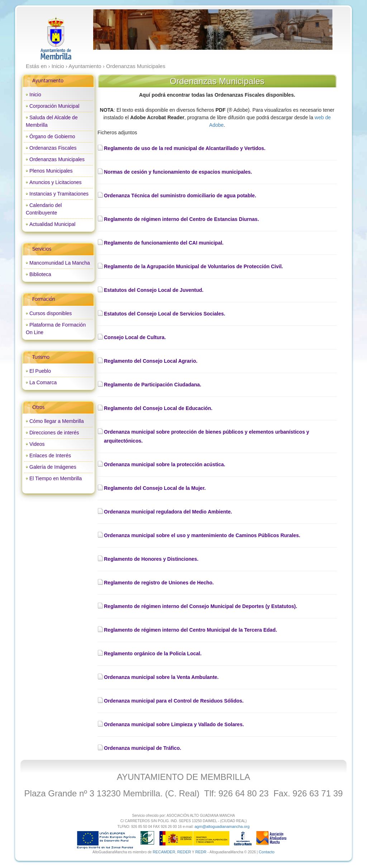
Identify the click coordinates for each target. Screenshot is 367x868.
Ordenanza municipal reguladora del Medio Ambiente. (168, 512)
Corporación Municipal (54, 106)
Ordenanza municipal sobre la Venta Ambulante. (161, 677)
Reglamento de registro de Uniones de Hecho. (159, 583)
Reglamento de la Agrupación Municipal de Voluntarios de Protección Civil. (193, 266)
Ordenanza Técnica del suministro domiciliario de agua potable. (180, 196)
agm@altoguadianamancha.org (222, 826)
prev (113, 30)
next (312, 30)
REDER (184, 852)
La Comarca (43, 382)
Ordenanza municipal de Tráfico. (143, 748)
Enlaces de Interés (50, 455)
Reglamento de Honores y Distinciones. (151, 559)
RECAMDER (164, 852)
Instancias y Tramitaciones (59, 194)
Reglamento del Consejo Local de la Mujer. (155, 488)
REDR (201, 852)
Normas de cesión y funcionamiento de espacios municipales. (178, 172)
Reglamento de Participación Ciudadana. (153, 385)
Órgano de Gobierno (52, 136)
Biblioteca (40, 274)
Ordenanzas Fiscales (53, 148)
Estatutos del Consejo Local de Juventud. (154, 290)
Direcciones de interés (54, 433)
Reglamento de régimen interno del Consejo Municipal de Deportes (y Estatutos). (201, 606)
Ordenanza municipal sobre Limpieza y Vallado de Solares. (174, 724)
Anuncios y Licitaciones (56, 182)
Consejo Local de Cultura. (135, 337)
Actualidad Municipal (52, 224)
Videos (37, 444)
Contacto (267, 852)
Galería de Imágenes (53, 467)
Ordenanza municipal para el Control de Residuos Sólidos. (174, 701)
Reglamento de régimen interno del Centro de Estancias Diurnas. (182, 219)
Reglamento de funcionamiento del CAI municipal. (164, 243)
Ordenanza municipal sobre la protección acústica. (165, 464)
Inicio (35, 95)
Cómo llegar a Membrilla (57, 421)
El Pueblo (40, 371)
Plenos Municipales (51, 171)
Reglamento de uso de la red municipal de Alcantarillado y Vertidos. (185, 148)
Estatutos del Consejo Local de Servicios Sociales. (165, 314)
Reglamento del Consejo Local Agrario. (151, 361)
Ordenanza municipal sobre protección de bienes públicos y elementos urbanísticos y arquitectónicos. (207, 436)
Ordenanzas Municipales (57, 159)
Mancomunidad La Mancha (60, 263)
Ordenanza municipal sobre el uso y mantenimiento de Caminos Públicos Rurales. (202, 535)
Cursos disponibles (51, 313)
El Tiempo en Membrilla (56, 478)
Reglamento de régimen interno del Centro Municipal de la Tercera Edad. (190, 630)
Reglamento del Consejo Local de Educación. (158, 408)
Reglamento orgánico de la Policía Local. (153, 654)
